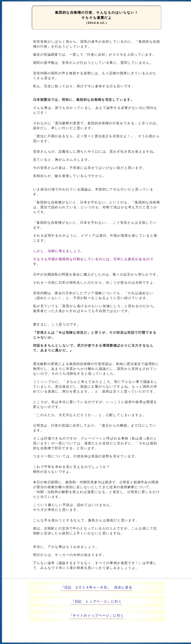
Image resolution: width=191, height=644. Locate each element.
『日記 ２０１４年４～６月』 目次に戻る (97, 587)
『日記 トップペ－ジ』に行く (97, 601)
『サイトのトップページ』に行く (97, 615)
